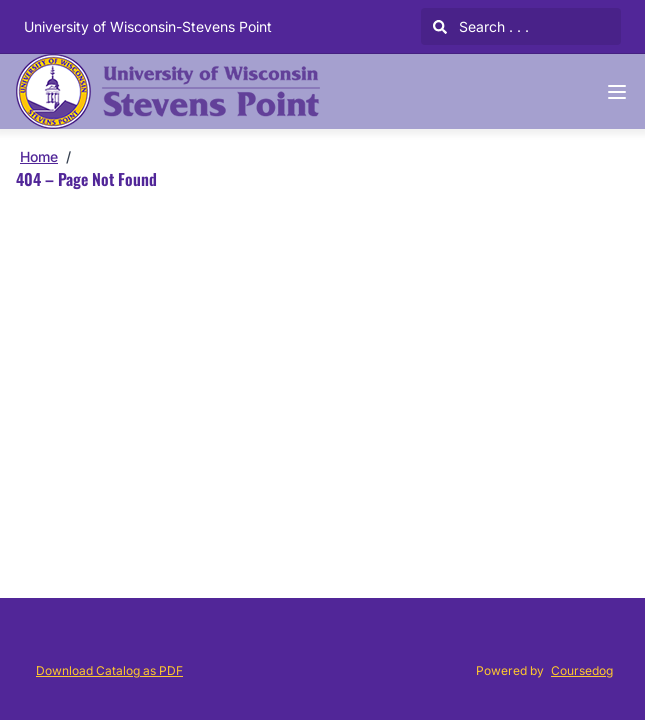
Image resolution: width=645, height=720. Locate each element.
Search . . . (481, 26)
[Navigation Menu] (617, 92)
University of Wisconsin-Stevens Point (148, 26)
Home (39, 156)
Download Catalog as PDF (109, 670)
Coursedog (582, 670)
